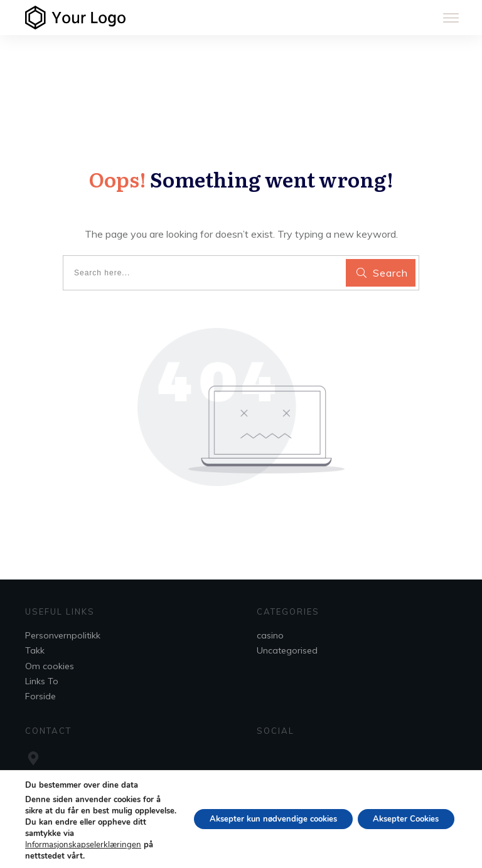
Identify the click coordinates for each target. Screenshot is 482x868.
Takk (35, 650)
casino (270, 635)
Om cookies (50, 666)
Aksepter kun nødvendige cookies (255, 819)
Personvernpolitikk (63, 635)
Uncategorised (287, 650)
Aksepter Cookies (400, 819)
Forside (40, 696)
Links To (42, 681)
